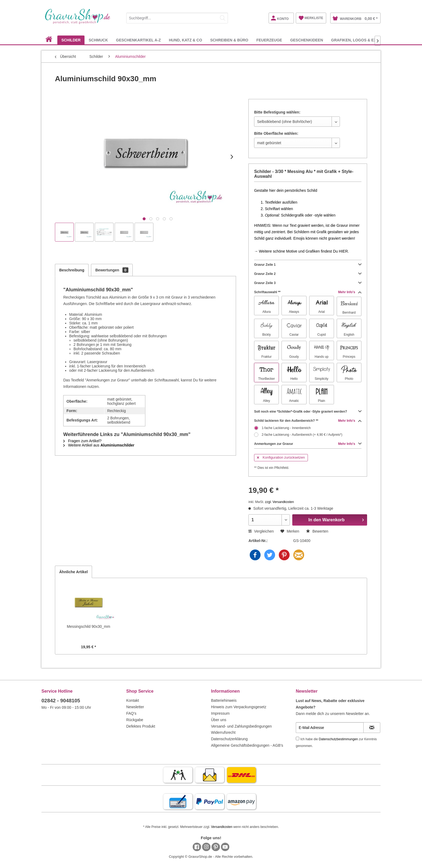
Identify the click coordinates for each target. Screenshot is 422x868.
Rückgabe (135, 720)
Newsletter (135, 707)
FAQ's (131, 713)
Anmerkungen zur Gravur (308, 444)
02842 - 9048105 (61, 701)
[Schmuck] (98, 40)
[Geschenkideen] (307, 40)
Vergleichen (261, 531)
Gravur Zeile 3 (308, 283)
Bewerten (317, 531)
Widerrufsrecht (223, 732)
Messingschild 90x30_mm (88, 626)
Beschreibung (72, 270)
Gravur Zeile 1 (308, 265)
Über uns (219, 720)
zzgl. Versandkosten (279, 502)
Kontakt (133, 700)
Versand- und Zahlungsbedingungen (241, 726)
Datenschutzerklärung (229, 739)
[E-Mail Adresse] (330, 728)
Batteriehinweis (224, 700)
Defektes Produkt (141, 726)
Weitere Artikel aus (99, 445)
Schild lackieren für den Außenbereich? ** (308, 421)
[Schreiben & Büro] (229, 40)
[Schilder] (71, 40)
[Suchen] (223, 18)
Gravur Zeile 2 (308, 274)
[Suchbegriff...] (177, 18)
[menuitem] (177, 17)
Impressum (220, 713)
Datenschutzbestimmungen (338, 739)
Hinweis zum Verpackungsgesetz (239, 707)
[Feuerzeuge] (269, 40)
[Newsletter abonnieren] (372, 728)
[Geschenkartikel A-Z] (138, 40)
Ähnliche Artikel (73, 572)
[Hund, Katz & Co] (185, 40)
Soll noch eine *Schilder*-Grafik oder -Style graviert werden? (308, 412)
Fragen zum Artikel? (82, 441)
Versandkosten (222, 827)
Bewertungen (112, 270)
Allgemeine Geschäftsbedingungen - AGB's (247, 745)
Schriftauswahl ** (308, 292)
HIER (343, 251)
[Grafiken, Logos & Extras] (359, 40)
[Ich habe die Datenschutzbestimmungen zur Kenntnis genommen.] (298, 738)
